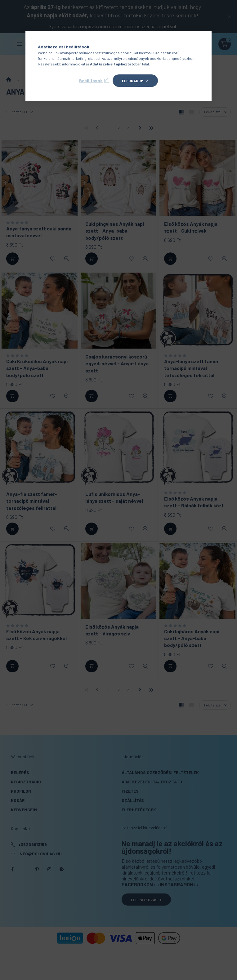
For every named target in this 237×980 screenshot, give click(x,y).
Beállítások (91, 80)
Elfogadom (133, 81)
